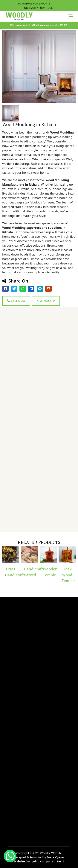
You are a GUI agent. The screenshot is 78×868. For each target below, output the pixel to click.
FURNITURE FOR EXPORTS (34, 4)
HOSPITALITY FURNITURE (38, 8)
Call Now (16, 301)
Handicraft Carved (31, 572)
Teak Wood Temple (68, 575)
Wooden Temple (50, 572)
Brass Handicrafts (12, 572)
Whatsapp (46, 301)
